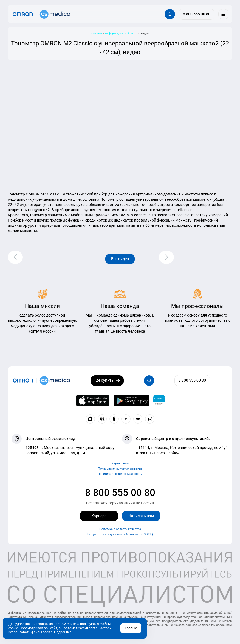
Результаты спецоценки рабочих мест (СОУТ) (120, 534)
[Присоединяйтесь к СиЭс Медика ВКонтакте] (102, 419)
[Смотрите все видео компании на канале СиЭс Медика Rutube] (150, 419)
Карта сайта (120, 463)
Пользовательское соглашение (120, 469)
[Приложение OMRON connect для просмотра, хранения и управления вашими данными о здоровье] (159, 401)
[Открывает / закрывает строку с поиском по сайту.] (170, 14)
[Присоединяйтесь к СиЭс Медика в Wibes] (138, 419)
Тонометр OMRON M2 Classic (33, 194)
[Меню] (223, 14)
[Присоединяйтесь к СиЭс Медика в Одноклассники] (114, 419)
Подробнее (63, 632)
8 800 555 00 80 (120, 493)
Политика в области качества (120, 529)
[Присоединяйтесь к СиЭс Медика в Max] (90, 419)
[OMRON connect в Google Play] (131, 401)
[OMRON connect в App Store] (92, 401)
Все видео (120, 259)
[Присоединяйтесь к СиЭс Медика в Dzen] (126, 419)
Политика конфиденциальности (120, 474)
